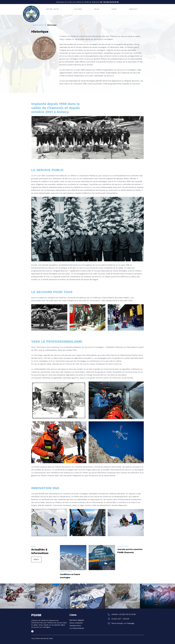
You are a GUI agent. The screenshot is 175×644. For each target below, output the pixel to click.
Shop (114, 9)
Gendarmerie (75, 625)
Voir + (36, 559)
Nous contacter (76, 623)
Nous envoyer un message (123, 623)
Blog (97, 9)
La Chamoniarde (77, 628)
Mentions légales (77, 620)
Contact (133, 9)
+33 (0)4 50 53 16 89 (111, 2)
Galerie (78, 9)
